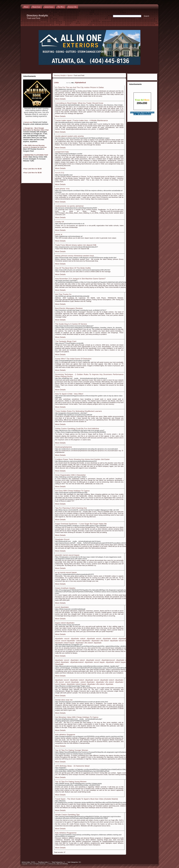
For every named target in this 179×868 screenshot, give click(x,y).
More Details (60, 99)
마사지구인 (60, 173)
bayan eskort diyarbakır (65, 623)
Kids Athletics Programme (66, 833)
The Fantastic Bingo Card (66, 341)
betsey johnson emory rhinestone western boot (74, 256)
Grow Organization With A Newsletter (70, 475)
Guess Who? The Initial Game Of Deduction (73, 359)
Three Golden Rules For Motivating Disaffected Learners (78, 411)
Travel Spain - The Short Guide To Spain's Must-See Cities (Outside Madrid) (86, 799)
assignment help (62, 152)
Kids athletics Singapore (65, 735)
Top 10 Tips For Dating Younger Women (72, 750)
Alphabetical (80, 83)
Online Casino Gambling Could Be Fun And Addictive (77, 429)
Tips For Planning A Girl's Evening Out (71, 508)
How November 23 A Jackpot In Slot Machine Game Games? (80, 279)
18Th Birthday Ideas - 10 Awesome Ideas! (72, 766)
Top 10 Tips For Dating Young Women (71, 782)
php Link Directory (62, 864)
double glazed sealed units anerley (69, 136)
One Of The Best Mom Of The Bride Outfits (73, 268)
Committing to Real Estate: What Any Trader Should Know (79, 103)
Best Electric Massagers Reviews (69, 308)
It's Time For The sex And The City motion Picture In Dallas (79, 87)
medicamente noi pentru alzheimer (69, 206)
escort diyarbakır (62, 607)
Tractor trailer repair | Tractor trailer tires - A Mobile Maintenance (81, 120)
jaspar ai (59, 234)
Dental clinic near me (64, 700)
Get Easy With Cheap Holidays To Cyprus (72, 491)
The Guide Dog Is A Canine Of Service (71, 324)
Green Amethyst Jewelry (65, 588)
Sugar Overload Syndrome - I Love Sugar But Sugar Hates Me (81, 524)
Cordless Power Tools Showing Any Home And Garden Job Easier (82, 459)
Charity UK (60, 222)
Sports (70, 75)
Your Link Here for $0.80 (33, 169)
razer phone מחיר (62, 189)
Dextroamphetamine (63, 447)
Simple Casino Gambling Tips (67, 815)
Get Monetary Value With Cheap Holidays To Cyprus (77, 717)
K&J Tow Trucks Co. (63, 294)
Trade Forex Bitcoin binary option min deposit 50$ (76, 245)
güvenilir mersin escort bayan (67, 555)
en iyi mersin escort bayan (66, 572)
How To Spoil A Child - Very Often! (69, 394)
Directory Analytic (60, 75)
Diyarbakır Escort (62, 539)
